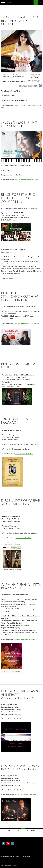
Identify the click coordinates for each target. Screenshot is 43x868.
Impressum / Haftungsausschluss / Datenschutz (15, 857)
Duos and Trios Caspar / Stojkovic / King (21, 502)
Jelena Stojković (7, 2)
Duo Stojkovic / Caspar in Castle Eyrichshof (21, 767)
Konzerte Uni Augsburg (24, 538)
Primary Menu (41, 2)
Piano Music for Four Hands (20, 365)
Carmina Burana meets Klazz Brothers (21, 586)
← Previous (10, 831)
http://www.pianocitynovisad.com (26, 180)
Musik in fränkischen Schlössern (25, 795)
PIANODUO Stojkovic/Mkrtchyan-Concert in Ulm (21, 296)
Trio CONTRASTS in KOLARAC (16, 421)
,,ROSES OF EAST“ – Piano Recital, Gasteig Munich (20, 21)
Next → (34, 831)
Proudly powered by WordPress (9, 866)
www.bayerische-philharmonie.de (26, 639)
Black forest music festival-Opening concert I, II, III (18, 198)
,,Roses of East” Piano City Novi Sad (19, 124)
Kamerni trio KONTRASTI (24, 454)
